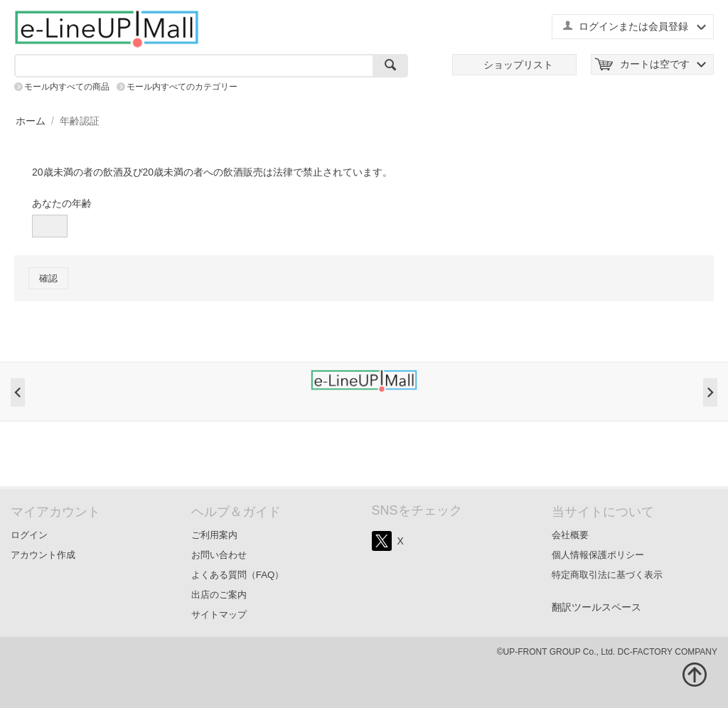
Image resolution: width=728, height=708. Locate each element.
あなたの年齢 (62, 203)
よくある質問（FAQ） (238, 575)
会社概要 (570, 535)
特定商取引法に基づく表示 (607, 575)
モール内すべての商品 (67, 87)
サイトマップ (219, 615)
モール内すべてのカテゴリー (182, 87)
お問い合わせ (219, 555)
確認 (48, 278)
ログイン (29, 535)
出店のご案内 (219, 595)
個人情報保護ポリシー (598, 555)
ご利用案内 (214, 535)
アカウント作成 (43, 555)
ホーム (31, 121)
